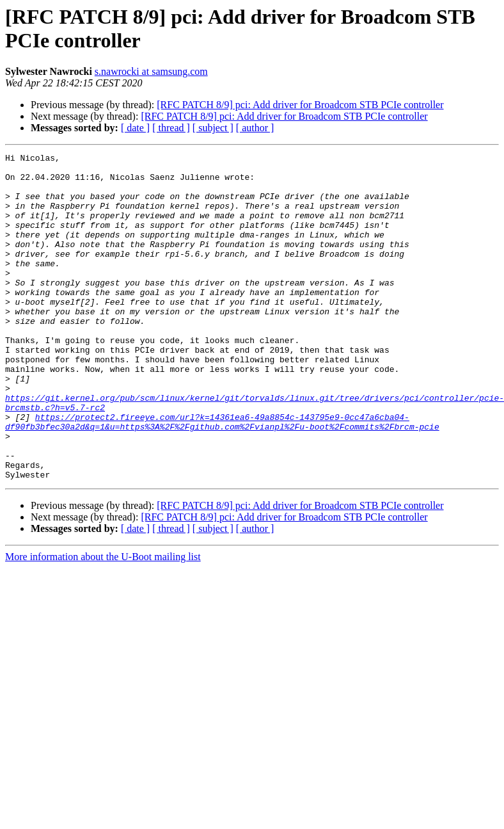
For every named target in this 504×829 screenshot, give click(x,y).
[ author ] (255, 128)
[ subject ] (213, 128)
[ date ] (135, 128)
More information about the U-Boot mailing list (103, 622)
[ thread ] (171, 128)
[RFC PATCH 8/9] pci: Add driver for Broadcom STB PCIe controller (300, 105)
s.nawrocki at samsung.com (151, 71)
